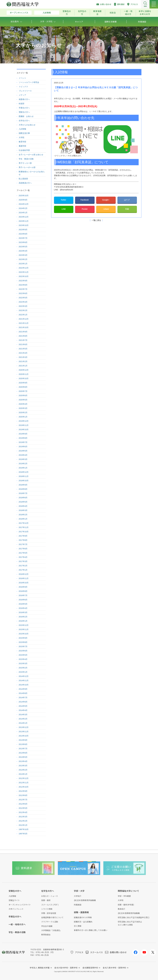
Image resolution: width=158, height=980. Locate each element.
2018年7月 (23, 493)
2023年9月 (23, 230)
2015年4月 (23, 659)
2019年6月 (23, 447)
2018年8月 (23, 489)
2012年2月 (23, 821)
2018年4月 (23, 506)
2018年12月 (24, 472)
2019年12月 (24, 421)
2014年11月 (24, 680)
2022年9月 (23, 281)
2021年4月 (23, 353)
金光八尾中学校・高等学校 (114, 968)
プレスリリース (25, 91)
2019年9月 (23, 434)
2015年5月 (23, 655)
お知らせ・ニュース (50, 896)
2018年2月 (23, 515)
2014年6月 (23, 702)
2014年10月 (24, 685)
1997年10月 (24, 829)
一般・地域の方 (128, 13)
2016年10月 (24, 583)
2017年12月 (24, 523)
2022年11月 (24, 272)
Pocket (85, 209)
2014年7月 (23, 698)
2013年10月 (24, 736)
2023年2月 (23, 259)
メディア (22, 95)
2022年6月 (23, 293)
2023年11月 (24, 221)
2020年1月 (23, 417)
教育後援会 (97, 13)
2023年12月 (24, 217)
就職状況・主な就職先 (83, 922)
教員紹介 (122, 909)
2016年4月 (23, 608)
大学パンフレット (16, 909)
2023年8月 (23, 234)
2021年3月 (23, 357)
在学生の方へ (24, 121)
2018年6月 (23, 498)
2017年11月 (24, 527)
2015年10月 (24, 634)
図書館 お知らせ (26, 116)
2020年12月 (24, 370)
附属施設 (78, 905)
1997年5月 (23, 834)
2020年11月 (24, 374)
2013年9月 (23, 740)
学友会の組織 (47, 926)
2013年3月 (23, 766)
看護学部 (22, 146)
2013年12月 (24, 727)
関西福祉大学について (128, 891)
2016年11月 (24, 578)
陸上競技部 (23, 179)
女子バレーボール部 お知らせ (31, 155)
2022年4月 (23, 302)
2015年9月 (23, 638)
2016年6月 (23, 600)
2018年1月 (23, 519)
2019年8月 (23, 438)
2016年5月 (23, 604)
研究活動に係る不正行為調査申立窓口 (134, 917)
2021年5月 (23, 349)
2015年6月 (23, 651)
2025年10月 (24, 196)
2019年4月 (23, 455)
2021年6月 (23, 344)
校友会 (113, 13)
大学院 (21, 137)
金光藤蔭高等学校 (90, 968)
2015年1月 (23, 672)
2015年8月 (23, 642)
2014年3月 (23, 715)
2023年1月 (23, 264)
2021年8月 (23, 336)
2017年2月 (23, 566)
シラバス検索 (47, 909)
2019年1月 (23, 468)
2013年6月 (23, 753)
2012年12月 (24, 778)
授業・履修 (46, 900)
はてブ (127, 200)
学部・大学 (79, 891)
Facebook (85, 200)
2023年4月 (23, 251)
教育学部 (22, 142)
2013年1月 (23, 774)
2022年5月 (23, 298)
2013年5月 (23, 757)
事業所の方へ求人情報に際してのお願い (91, 930)
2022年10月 (24, 276)
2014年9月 (23, 689)
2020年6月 (23, 395)
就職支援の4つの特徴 (83, 917)
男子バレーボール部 (27, 167)
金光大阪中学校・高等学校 (66, 968)
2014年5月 (23, 706)
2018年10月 (24, 481)
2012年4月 (23, 812)
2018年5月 (23, 502)
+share (106, 209)
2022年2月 (23, 310)
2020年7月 (23, 391)
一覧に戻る (96, 220)
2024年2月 (23, 208)
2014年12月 (24, 676)
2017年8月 (23, 540)
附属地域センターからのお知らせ (32, 173)
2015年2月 (23, 668)
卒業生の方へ (24, 108)
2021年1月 (23, 366)
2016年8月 (23, 591)
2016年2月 (23, 617)
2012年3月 (23, 817)
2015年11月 (24, 629)
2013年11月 (24, 732)
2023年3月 (23, 255)
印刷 (127, 209)
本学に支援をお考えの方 (145, 13)
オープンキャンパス (19, 13)
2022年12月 (24, 268)
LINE (64, 209)
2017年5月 (23, 553)
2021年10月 (24, 327)
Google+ (106, 200)
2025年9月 (23, 200)
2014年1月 (23, 723)
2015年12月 (24, 625)
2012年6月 (23, 804)
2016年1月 (23, 621)
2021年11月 (24, 323)
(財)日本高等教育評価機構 (85, 900)
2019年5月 (23, 451)
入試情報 (47, 13)
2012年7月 (23, 800)
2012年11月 (24, 783)
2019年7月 (23, 442)
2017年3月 (23, 561)
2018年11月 (24, 476)
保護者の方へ (24, 99)
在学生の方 (82, 13)
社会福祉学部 (24, 150)
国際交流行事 (24, 133)
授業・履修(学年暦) (126, 905)
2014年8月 (23, 693)
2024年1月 (23, 213)
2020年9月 (23, 383)
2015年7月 (23, 646)
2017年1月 (23, 570)
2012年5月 (23, 808)
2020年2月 (23, 412)
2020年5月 (23, 400)
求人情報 (78, 926)
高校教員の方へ (25, 183)
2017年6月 (23, 549)
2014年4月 (23, 710)
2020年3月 (23, 408)
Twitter (64, 200)
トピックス (23, 87)
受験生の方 (67, 13)
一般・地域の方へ (17, 924)
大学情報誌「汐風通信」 (51, 930)
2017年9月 (23, 536)
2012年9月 (23, 791)
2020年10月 (24, 378)
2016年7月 (23, 595)
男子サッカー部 (25, 163)
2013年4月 (23, 761)
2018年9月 (23, 485)
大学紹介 (78, 896)
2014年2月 (23, 719)
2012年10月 (24, 787)
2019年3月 (23, 459)
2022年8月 (23, 285)
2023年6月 (23, 242)
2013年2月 (23, 770)
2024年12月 (24, 204)
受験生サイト (14, 900)
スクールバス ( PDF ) (50, 905)
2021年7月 (23, 340)
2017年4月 (23, 557)
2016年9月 (23, 587)
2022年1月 (23, 315)
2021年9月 (23, 332)
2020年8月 (23, 387)
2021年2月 (23, 361)
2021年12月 (24, 319)
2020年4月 (23, 404)
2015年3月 (23, 663)
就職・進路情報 (81, 912)
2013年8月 (23, 744)
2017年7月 (23, 544)
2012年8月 (23, 795)
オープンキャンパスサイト (20, 905)
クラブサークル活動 (50, 922)
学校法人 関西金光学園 (40, 968)
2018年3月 (23, 510)
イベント (22, 78)
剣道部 (21, 104)
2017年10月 (24, 532)
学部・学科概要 (124, 896)
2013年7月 (23, 749)
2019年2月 (23, 464)
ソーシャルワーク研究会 (29, 82)
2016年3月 (23, 612)
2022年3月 (23, 306)
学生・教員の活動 (26, 159)
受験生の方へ (24, 112)
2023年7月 (23, 238)
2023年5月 (23, 247)
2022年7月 (23, 289)
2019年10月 (24, 430)
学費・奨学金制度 (49, 913)
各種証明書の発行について (52, 917)
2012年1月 (23, 825)
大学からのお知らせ (27, 125)
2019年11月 (24, 425)
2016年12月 (24, 574)
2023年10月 (24, 225)
